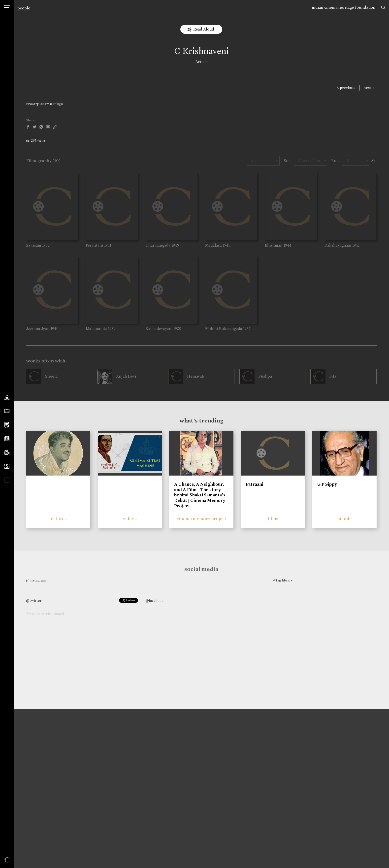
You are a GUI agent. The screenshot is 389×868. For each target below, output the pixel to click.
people (24, 8)
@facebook (154, 601)
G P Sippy (327, 484)
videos (130, 519)
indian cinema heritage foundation (344, 7)
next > (369, 88)
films (273, 519)
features (58, 519)
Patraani (255, 484)
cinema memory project (201, 519)
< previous (346, 88)
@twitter (34, 601)
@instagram (36, 580)
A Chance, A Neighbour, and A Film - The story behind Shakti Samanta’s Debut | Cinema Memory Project (200, 495)
